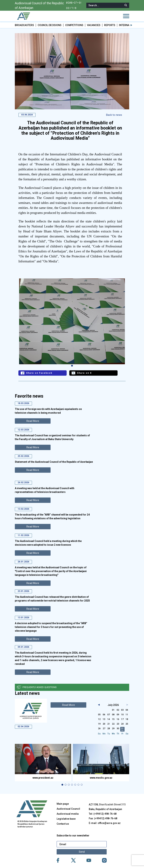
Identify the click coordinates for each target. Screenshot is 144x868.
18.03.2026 (23, 403)
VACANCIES (94, 25)
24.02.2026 (23, 483)
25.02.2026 (23, 456)
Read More (69, 705)
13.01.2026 (23, 618)
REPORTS (110, 25)
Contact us (63, 824)
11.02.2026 (23, 535)
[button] (131, 25)
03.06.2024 (27, 115)
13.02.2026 (23, 509)
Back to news (114, 115)
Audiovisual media (68, 814)
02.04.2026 (23, 727)
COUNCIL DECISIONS (50, 25)
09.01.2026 (23, 647)
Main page (63, 804)
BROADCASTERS (24, 25)
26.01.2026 (23, 562)
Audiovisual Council (68, 809)
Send (82, 852)
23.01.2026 (23, 591)
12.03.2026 (23, 430)
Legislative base (66, 819)
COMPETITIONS (74, 25)
